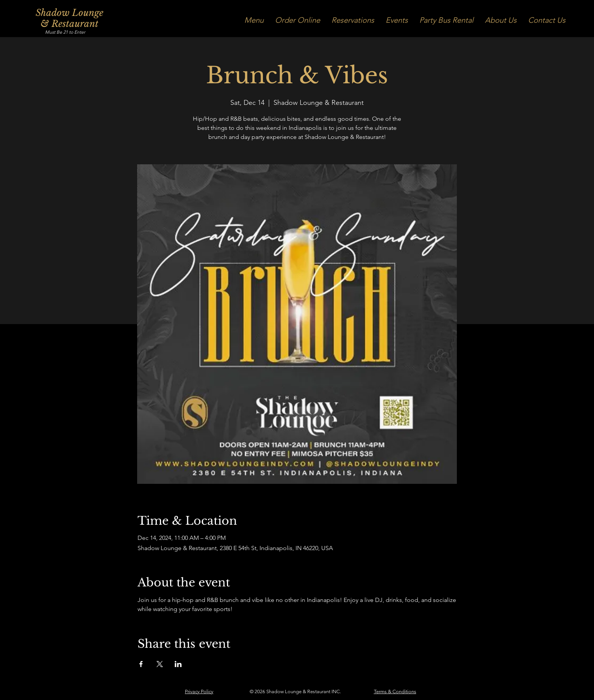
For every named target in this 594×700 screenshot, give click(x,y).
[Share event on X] (160, 664)
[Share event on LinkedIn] (178, 664)
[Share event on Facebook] (141, 664)
